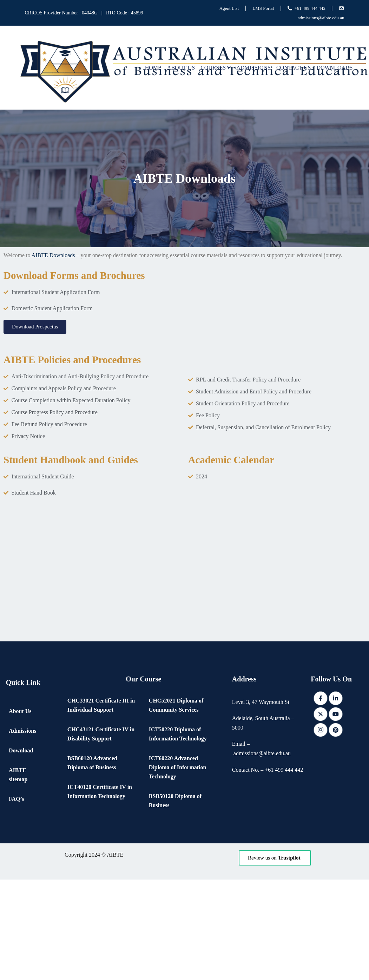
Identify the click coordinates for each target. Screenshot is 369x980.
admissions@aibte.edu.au (321, 18)
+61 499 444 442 (310, 8)
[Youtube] (336, 714)
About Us (181, 68)
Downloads (334, 68)
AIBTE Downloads (53, 255)
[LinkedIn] (336, 698)
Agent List (229, 8)
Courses (216, 68)
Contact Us (294, 68)
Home (153, 68)
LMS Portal (263, 8)
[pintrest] (336, 730)
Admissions (253, 68)
